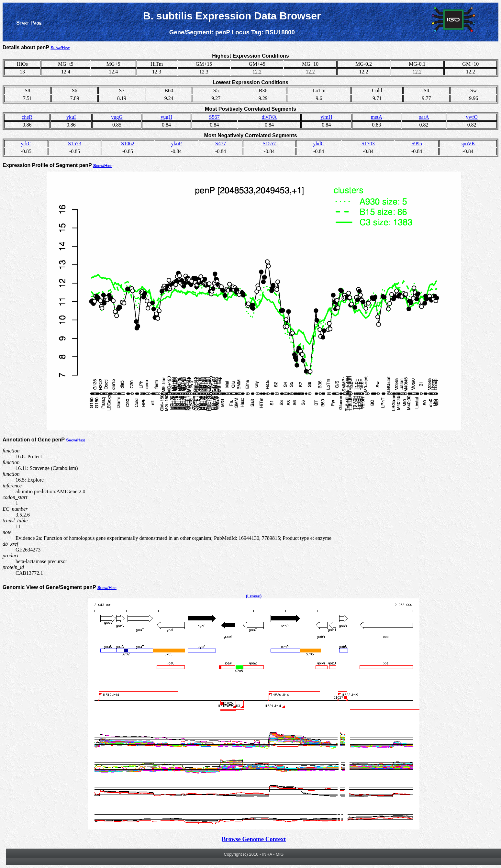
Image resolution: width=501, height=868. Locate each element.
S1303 (368, 144)
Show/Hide (60, 48)
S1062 (128, 144)
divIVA (269, 117)
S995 (417, 144)
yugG (117, 117)
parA (424, 117)
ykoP (176, 144)
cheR (27, 117)
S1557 (269, 144)
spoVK (468, 144)
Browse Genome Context (254, 839)
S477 (221, 144)
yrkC (26, 144)
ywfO (472, 117)
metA (376, 117)
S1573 (75, 144)
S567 (214, 117)
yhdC (319, 144)
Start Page (29, 23)
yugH (166, 117)
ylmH (326, 117)
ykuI (71, 117)
